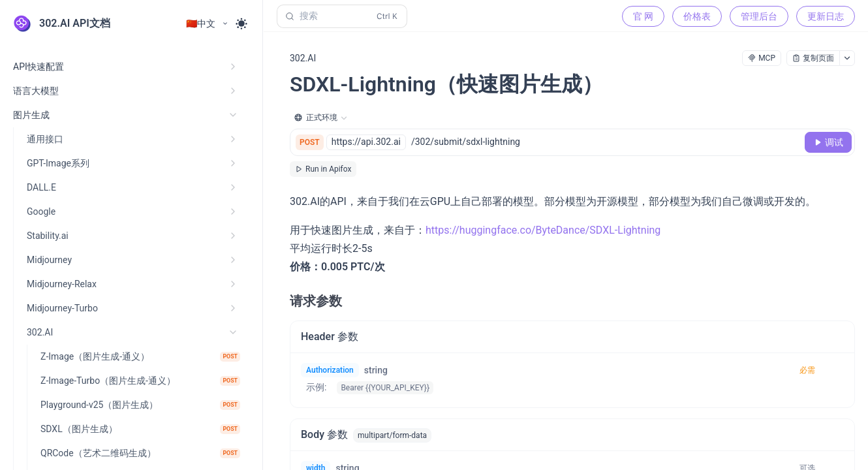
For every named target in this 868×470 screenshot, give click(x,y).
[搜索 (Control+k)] (342, 16)
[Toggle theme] (241, 23)
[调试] (828, 142)
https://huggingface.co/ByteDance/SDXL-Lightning (543, 230)
